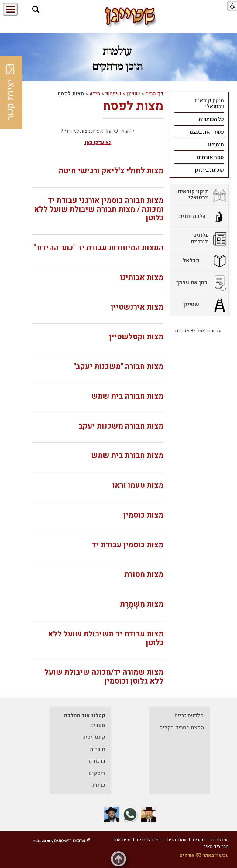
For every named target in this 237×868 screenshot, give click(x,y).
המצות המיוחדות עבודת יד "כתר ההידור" (98, 248)
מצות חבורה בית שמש (127, 396)
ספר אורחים (210, 157)
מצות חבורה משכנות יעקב (121, 426)
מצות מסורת (144, 575)
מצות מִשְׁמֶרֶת (142, 604)
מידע (95, 94)
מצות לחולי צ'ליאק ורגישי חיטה (111, 171)
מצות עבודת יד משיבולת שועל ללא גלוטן (106, 639)
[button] (36, 10)
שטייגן (133, 94)
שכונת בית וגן (209, 170)
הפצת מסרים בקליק (182, 728)
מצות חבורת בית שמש (127, 456)
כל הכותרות (211, 119)
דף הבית (154, 94)
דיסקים (97, 773)
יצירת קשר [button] (11, 92)
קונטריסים (94, 737)
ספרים (98, 725)
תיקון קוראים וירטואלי (209, 104)
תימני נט (215, 145)
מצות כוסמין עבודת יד (128, 545)
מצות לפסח (133, 106)
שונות (99, 785)
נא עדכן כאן (97, 143)
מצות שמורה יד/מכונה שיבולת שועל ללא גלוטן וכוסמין (104, 677)
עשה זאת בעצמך (205, 132)
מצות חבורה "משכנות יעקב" (118, 367)
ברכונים (97, 761)
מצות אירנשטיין (137, 307)
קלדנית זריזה (189, 716)
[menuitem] (199, 103)
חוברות (98, 749)
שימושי (113, 94)
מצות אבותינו (142, 278)
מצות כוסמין (143, 515)
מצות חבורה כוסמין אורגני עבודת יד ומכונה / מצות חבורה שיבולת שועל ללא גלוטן (99, 210)
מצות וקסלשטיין (136, 337)
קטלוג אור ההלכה (85, 716)
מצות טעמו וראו (138, 486)
